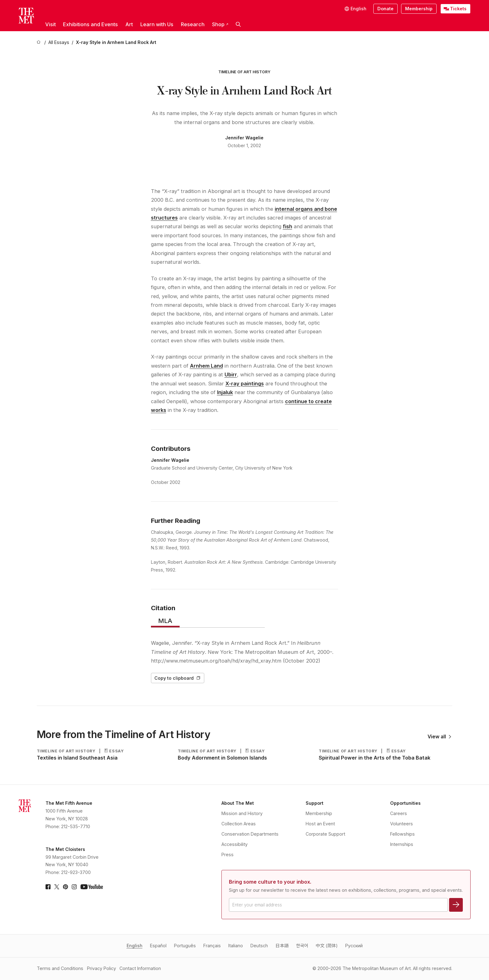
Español (158, 946)
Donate (385, 9)
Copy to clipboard (177, 678)
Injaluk (225, 392)
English (135, 946)
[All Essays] (59, 43)
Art (129, 24)
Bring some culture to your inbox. (270, 882)
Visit (51, 24)
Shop (220, 24)
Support (315, 803)
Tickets (458, 9)
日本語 (282, 946)
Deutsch (259, 946)
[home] (39, 43)
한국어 (302, 946)
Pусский (354, 946)
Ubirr (231, 374)
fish (288, 226)
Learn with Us (157, 24)
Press (228, 854)
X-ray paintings (245, 384)
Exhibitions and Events (90, 24)
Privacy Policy (102, 968)
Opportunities (405, 803)
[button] (238, 24)
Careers (399, 813)
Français (212, 946)
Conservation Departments (250, 834)
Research (193, 24)
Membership (419, 9)
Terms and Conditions (60, 968)
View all (439, 736)
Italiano (236, 946)
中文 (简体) (327, 946)
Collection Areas (239, 824)
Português (185, 946)
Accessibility (235, 844)
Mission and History (242, 813)
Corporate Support (325, 834)
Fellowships (402, 834)
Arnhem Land (206, 366)
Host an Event (320, 824)
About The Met (238, 803)
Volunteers (402, 824)
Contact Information (140, 968)
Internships (402, 844)
